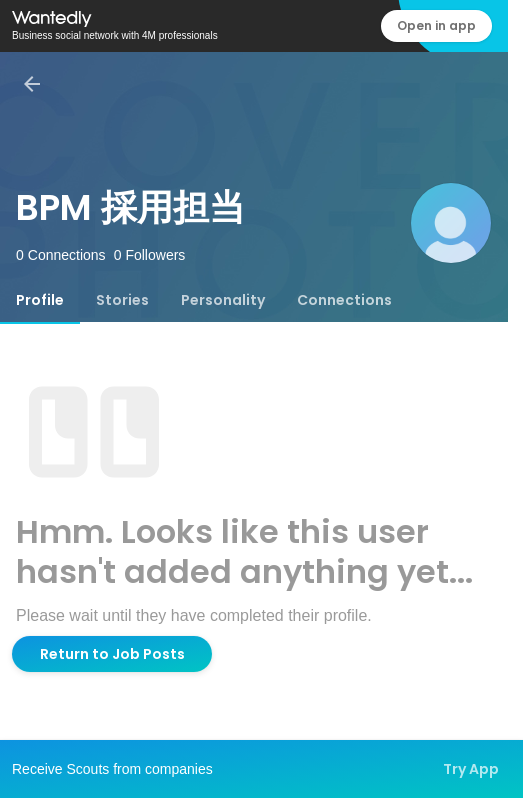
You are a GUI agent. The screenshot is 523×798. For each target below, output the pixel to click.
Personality (223, 300)
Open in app (436, 25)
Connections (344, 300)
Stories (122, 300)
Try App (471, 769)
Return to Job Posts (112, 654)
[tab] (40, 300)
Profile (40, 300)
